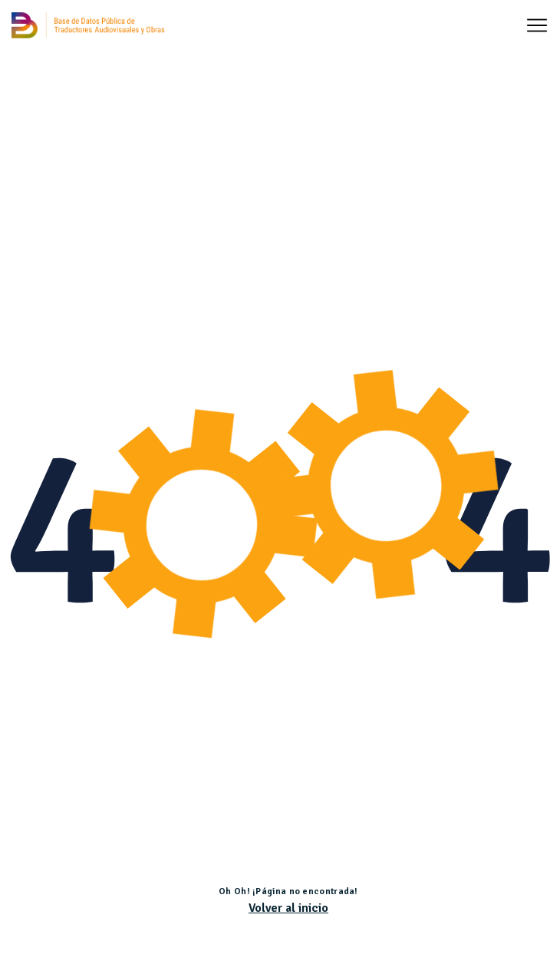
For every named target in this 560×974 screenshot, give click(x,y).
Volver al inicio (288, 908)
